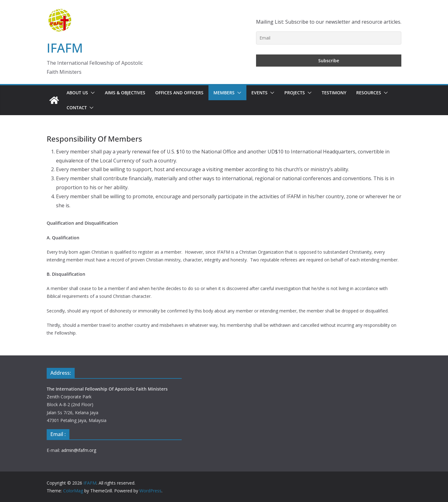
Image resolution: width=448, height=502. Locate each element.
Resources (369, 93)
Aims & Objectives (125, 93)
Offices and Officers (179, 93)
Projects (295, 93)
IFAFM (65, 48)
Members (224, 93)
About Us (77, 93)
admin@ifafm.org (79, 450)
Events (259, 93)
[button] (91, 93)
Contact (77, 108)
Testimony (334, 93)
